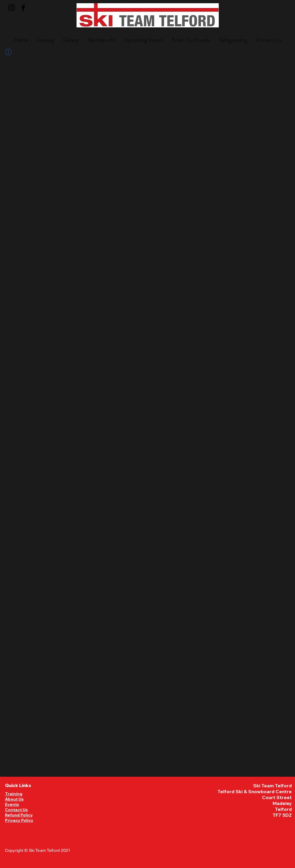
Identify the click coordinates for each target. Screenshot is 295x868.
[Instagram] (11, 8)
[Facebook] (23, 8)
